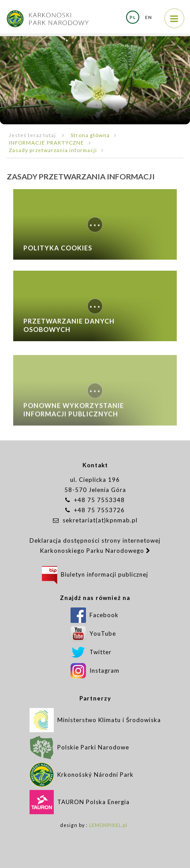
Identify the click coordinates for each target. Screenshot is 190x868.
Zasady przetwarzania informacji (53, 150)
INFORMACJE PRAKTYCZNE (47, 142)
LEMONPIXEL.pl (108, 825)
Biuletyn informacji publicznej (95, 574)
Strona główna (90, 135)
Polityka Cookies (58, 248)
